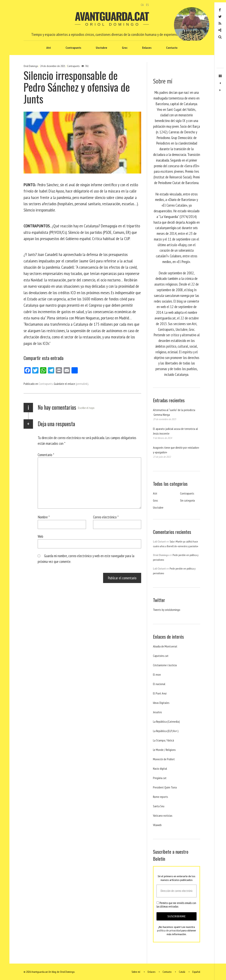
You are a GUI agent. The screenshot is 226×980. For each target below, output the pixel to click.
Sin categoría (187, 500)
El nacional (159, 684)
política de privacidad (169, 931)
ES (147, 5)
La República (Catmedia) (166, 721)
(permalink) (82, 384)
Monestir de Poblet (164, 759)
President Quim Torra (165, 787)
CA (142, 5)
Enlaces (147, 48)
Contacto (172, 48)
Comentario (46, 455)
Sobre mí (136, 972)
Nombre (44, 517)
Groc (125, 48)
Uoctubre (102, 48)
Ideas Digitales (161, 703)
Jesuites (157, 712)
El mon (157, 674)
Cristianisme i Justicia (165, 665)
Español (196, 972)
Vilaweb (157, 825)
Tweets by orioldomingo (167, 610)
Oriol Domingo (31, 66)
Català (182, 972)
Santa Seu (159, 806)
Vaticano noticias (163, 815)
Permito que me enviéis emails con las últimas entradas (176, 905)
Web (40, 536)
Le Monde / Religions (164, 750)
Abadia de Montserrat (165, 646)
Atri (49, 48)
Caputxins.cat (161, 656)
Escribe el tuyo (86, 408)
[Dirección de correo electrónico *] (177, 891)
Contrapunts (73, 48)
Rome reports (161, 797)
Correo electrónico (106, 517)
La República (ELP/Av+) (166, 731)
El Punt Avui (160, 693)
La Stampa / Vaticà (163, 740)
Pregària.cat (160, 778)
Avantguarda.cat (112, 16)
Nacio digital (160, 768)
